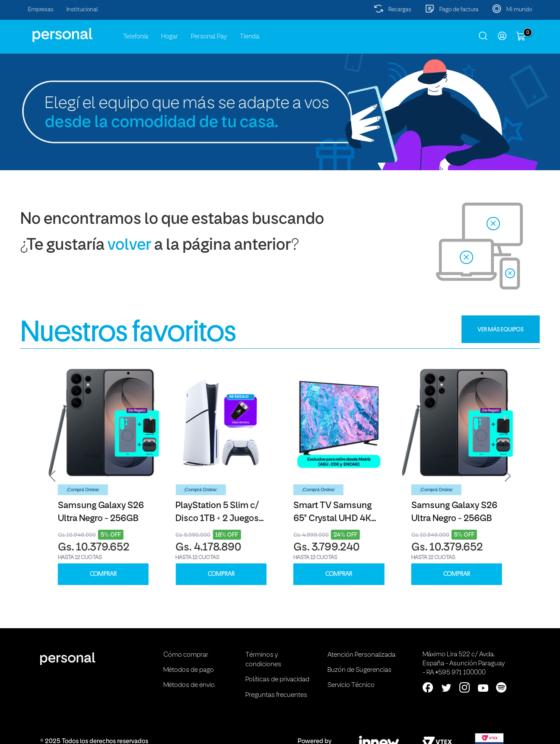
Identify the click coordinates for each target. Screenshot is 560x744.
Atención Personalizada (361, 655)
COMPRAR (103, 574)
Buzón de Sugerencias (360, 670)
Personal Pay (209, 37)
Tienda (250, 37)
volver (129, 246)
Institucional (82, 10)
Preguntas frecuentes (276, 695)
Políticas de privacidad (277, 680)
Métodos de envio (189, 685)
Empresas (41, 10)
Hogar (170, 37)
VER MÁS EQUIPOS (501, 329)
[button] (53, 476)
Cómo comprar (186, 655)
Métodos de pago (189, 670)
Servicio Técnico (351, 685)
